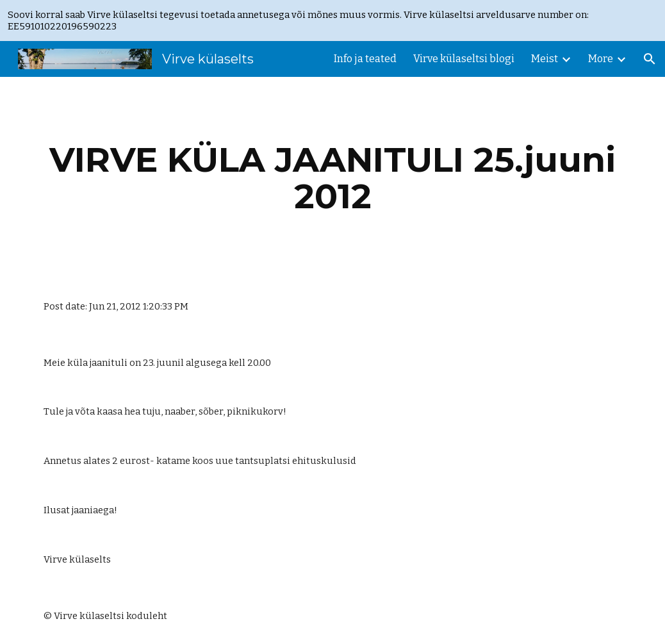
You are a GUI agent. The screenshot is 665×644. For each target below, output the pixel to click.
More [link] (601, 59)
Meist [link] (545, 59)
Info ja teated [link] (365, 59)
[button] (650, 59)
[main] (332, 178)
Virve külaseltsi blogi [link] (464, 59)
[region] (332, 21)
